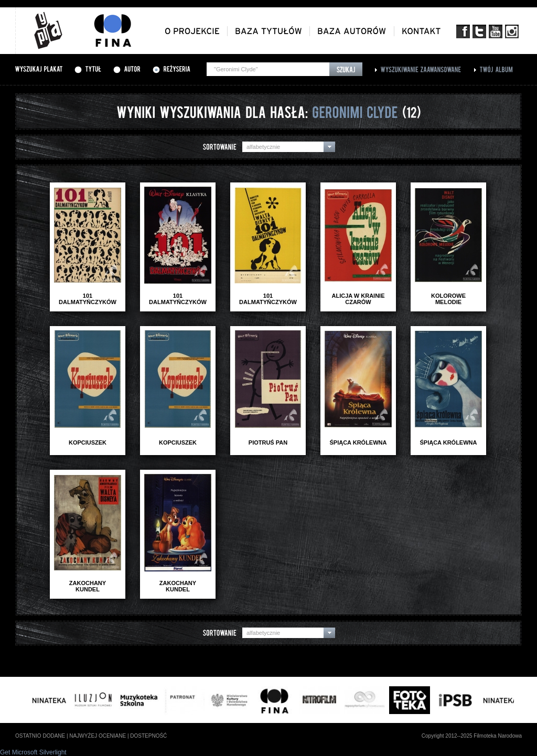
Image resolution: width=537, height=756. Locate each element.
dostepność (148, 736)
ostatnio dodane (40, 736)
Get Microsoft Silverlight (33, 752)
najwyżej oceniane (98, 736)
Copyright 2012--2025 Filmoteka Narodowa (472, 736)
